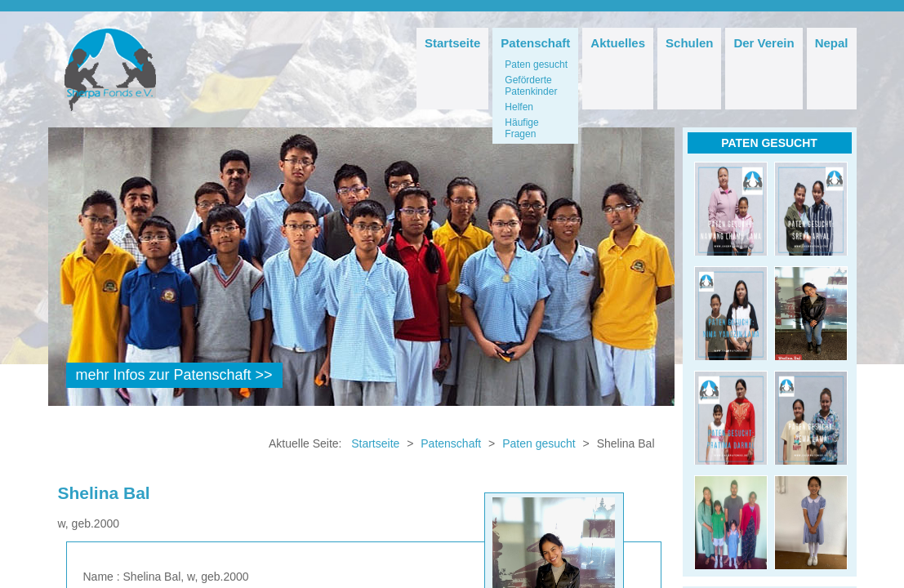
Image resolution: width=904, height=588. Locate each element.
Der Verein (764, 43)
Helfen (519, 107)
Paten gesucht (536, 65)
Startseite (452, 43)
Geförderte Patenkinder (531, 86)
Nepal (832, 43)
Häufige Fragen (521, 128)
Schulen (689, 43)
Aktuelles (618, 43)
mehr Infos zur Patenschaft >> (174, 375)
